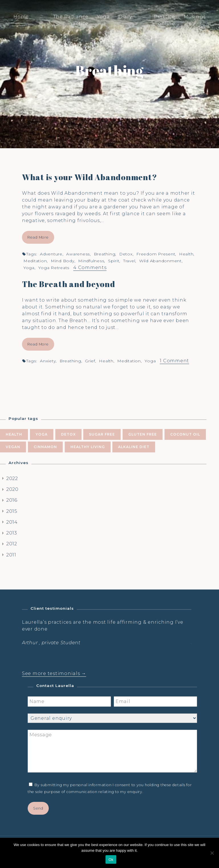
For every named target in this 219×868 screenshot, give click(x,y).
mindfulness (91, 261)
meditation (35, 261)
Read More (38, 237)
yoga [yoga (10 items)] (42, 434)
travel (129, 261)
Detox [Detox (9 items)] (68, 434)
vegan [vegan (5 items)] (13, 447)
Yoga (103, 17)
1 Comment (174, 361)
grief (90, 361)
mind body (63, 261)
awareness (78, 254)
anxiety (48, 361)
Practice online (165, 20)
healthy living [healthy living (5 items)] (88, 447)
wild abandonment (160, 261)
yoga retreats (54, 268)
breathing (105, 254)
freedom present (156, 254)
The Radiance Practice (71, 20)
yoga (29, 268)
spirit (114, 261)
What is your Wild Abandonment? (90, 177)
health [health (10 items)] (14, 434)
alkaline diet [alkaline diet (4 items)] (134, 447)
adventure (51, 254)
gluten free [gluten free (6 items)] (143, 434)
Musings (195, 17)
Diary (125, 17)
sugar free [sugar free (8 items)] (102, 434)
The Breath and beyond (69, 284)
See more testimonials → (54, 673)
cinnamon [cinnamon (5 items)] (45, 447)
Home (21, 17)
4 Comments (90, 268)
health (186, 254)
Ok (111, 860)
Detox (126, 254)
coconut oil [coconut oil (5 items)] (185, 434)
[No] (212, 853)
